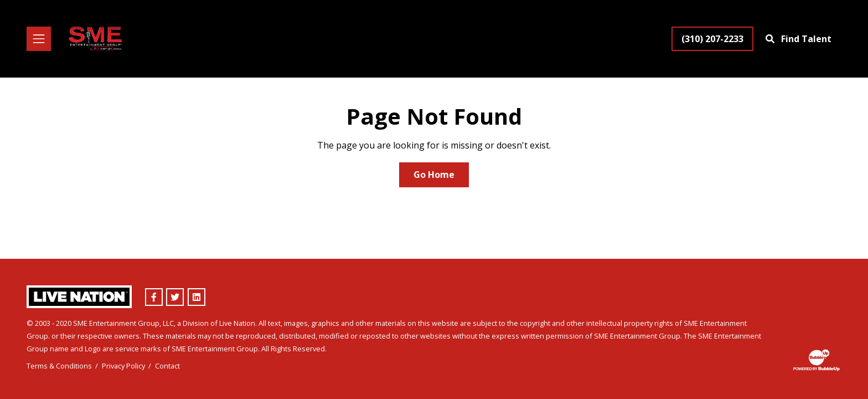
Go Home (434, 175)
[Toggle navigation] (39, 39)
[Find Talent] (800, 39)
